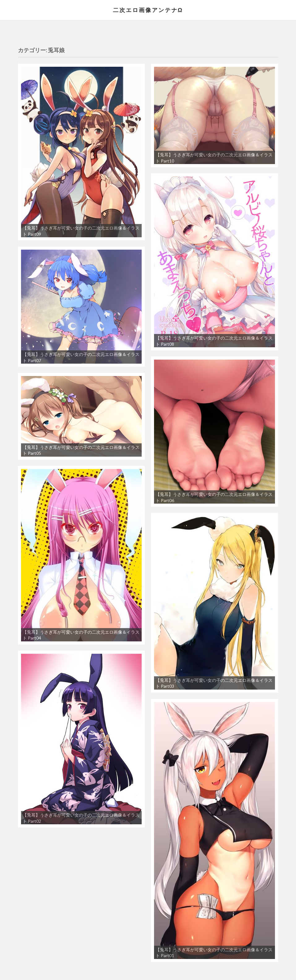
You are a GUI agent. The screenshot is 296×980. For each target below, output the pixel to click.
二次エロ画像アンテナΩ (148, 10)
